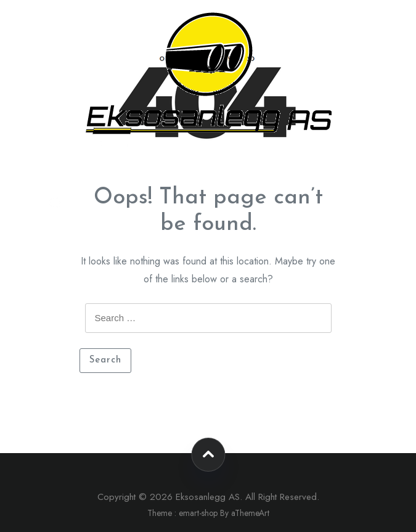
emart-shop (198, 513)
